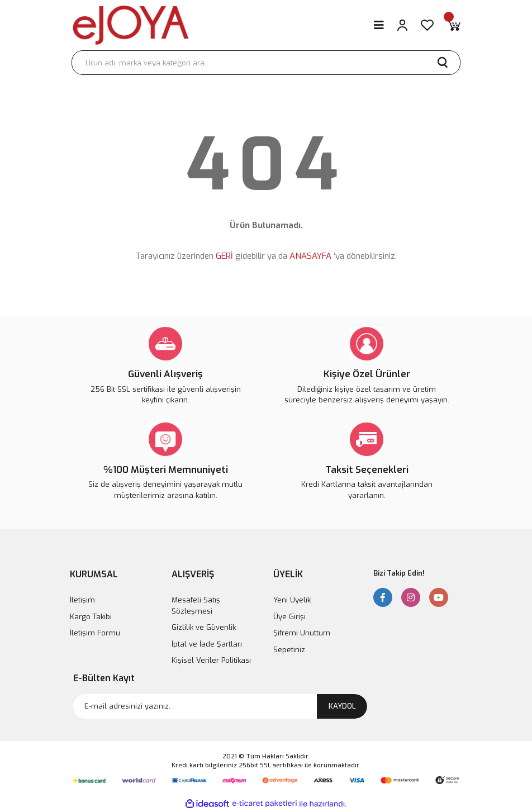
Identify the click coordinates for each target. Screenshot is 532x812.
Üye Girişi (289, 617)
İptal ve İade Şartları (207, 644)
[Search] (266, 63)
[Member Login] (402, 25)
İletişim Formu (95, 633)
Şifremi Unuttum (302, 633)
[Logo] (131, 25)
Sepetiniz (289, 650)
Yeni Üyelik (292, 600)
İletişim (82, 600)
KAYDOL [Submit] (342, 706)
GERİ (224, 256)
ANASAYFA (310, 256)
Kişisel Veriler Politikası (211, 660)
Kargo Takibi (91, 617)
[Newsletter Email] (220, 706)
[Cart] (454, 25)
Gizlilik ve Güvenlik (204, 627)
